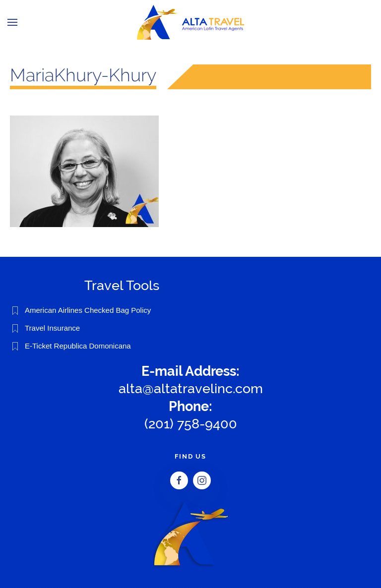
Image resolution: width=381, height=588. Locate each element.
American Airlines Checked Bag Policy (88, 310)
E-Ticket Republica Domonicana (78, 346)
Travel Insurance (52, 328)
